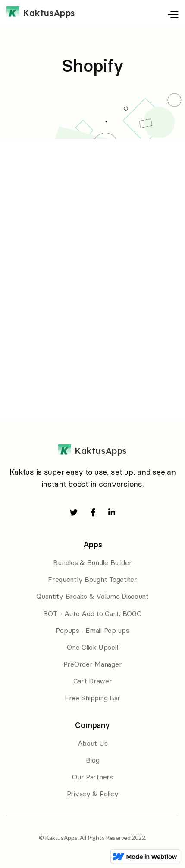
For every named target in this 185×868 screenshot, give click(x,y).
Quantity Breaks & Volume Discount (92, 596)
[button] (153, 13)
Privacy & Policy (93, 794)
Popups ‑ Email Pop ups (92, 630)
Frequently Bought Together (92, 579)
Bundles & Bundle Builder (92, 562)
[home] (41, 13)
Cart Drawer (93, 681)
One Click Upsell (92, 647)
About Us (93, 743)
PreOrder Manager (93, 664)
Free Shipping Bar (92, 698)
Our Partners (92, 777)
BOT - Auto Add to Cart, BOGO (92, 613)
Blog (93, 760)
